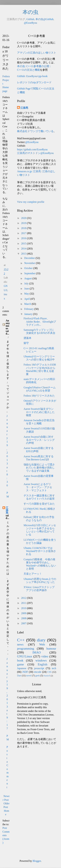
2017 (24, 233)
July (27, 283)
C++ (21, 640)
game (20, 664)
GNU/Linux (25, 656)
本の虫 (30, 12)
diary (41, 640)
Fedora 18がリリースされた (39, 396)
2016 (24, 238)
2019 (24, 223)
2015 (24, 243)
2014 (24, 249)
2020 (24, 218)
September (30, 273)
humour (51, 649)
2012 (24, 598)
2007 (24, 623)
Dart (19, 676)
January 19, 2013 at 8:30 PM (8, 456)
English (43, 664)
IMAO (37, 652)
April (27, 299)
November (30, 263)
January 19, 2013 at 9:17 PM (8, 699)
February (29, 309)
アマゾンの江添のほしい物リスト (37, 53)
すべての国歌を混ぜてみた (39, 504)
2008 (24, 618)
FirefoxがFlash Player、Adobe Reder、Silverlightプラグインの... (40, 322)
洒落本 (27, 338)
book (20, 660)
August (28, 278)
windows (41, 660)
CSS (49, 672)
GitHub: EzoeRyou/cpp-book (32, 76)
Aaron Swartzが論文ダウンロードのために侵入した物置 (39, 412)
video (45, 656)
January (29, 314)
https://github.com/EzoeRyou (32, 149)
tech (54, 668)
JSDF (25, 672)
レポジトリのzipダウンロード (34, 82)
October (29, 268)
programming (26, 649)
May (27, 294)
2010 (24, 608)
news (20, 644)
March (28, 304)
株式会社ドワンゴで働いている (35, 131)
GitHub (30, 19)
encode (38, 672)
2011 (24, 603)
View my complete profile (31, 202)
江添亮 (7, 510)
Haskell (47, 676)
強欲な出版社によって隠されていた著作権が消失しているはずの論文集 (39, 468)
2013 (24, 254)
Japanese (22, 668)
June (27, 289)
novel (29, 676)
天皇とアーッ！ (33, 574)
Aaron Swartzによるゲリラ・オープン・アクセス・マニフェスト (38, 487)
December (30, 258)
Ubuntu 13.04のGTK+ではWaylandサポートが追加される (40, 551)
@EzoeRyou (30, 23)
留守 (26, 343)
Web (42, 644)
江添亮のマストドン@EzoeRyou (35, 153)
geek (37, 676)
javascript (39, 668)
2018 (24, 228)
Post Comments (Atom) (6, 835)
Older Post (6, 805)
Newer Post (6, 798)
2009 (24, 613)
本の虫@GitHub (44, 19)
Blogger (37, 861)
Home (7, 813)
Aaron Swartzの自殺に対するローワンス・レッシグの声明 (39, 440)
